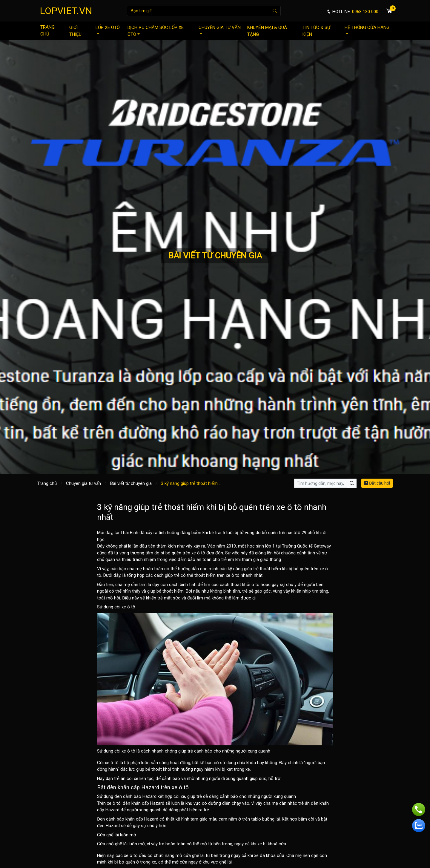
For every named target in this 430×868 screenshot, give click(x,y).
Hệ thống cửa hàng (367, 30)
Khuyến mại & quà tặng (267, 31)
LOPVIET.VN (66, 11)
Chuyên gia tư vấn (220, 30)
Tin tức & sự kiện (316, 31)
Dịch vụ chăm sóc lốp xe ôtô (156, 31)
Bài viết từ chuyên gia (131, 483)
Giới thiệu (75, 31)
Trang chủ (47, 31)
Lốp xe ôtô (108, 30)
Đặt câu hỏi (377, 483)
